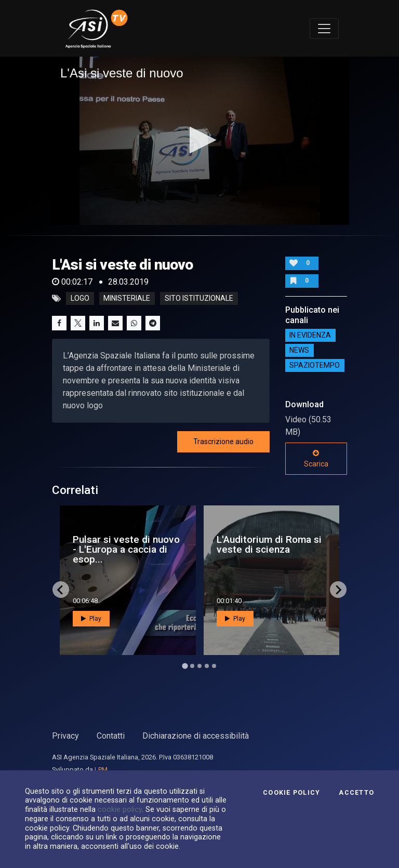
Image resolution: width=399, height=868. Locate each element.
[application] (199, 141)
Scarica (316, 459)
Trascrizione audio (223, 442)
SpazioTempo (315, 366)
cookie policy (120, 809)
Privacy (65, 736)
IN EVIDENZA (310, 336)
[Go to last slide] (61, 590)
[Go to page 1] (185, 666)
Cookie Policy (291, 793)
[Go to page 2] (192, 666)
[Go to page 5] (214, 666)
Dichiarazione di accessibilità (196, 736)
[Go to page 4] (207, 666)
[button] (200, 140)
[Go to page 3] (199, 666)
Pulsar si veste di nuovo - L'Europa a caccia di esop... (126, 549)
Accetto (356, 793)
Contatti (111, 736)
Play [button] (91, 619)
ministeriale (127, 299)
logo (80, 299)
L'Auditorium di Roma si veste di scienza (269, 544)
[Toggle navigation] (324, 29)
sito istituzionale (199, 299)
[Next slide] (338, 590)
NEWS (299, 351)
